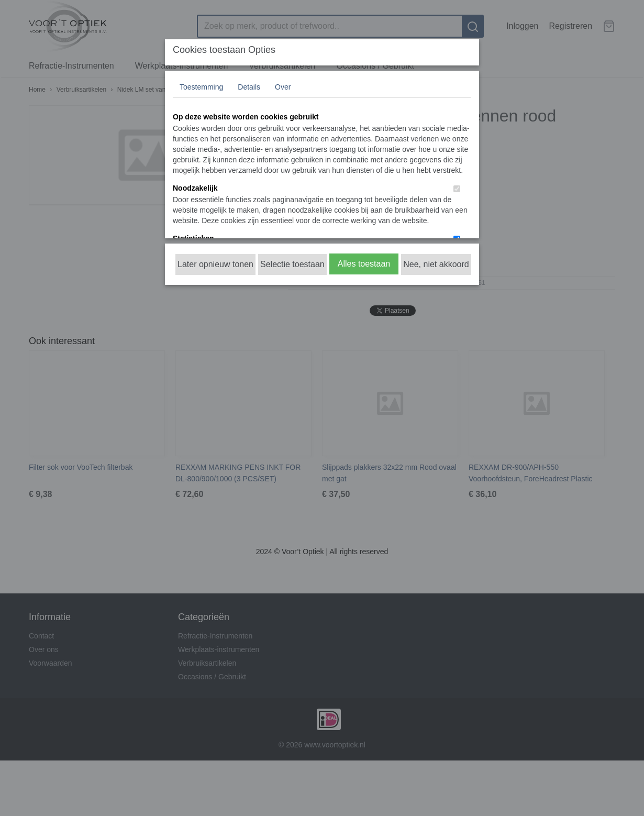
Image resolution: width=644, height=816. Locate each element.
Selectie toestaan (292, 264)
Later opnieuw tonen (215, 264)
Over (283, 87)
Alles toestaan (364, 264)
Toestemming (201, 87)
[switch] (457, 189)
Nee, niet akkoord (436, 264)
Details (249, 87)
